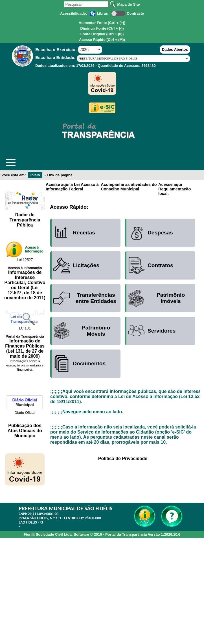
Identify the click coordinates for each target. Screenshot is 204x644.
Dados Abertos (175, 50)
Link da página (60, 175)
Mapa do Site (128, 4)
